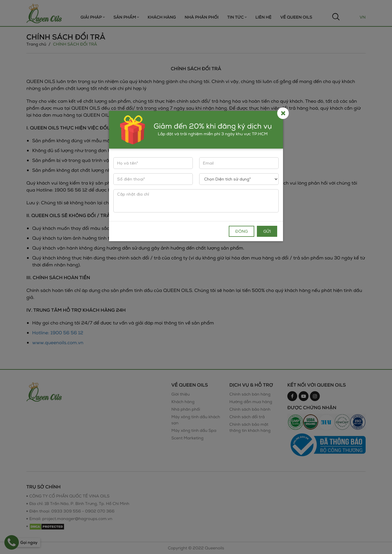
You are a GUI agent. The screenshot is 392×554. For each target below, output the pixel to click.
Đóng (242, 231)
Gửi (267, 231)
